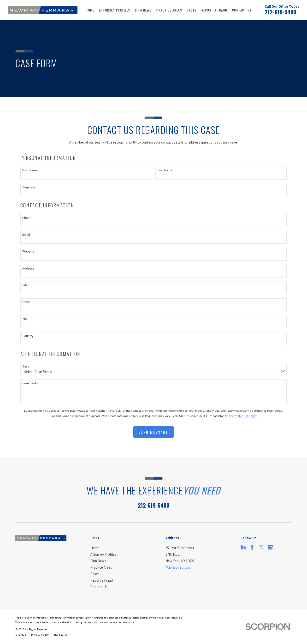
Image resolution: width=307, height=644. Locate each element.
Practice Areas (101, 567)
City (25, 285)
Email (26, 235)
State (26, 302)
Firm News (98, 561)
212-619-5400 (280, 12)
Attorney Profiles (103, 554)
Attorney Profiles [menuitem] (115, 10)
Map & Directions (178, 567)
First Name (30, 170)
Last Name (165, 170)
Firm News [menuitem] (143, 10)
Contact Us (99, 587)
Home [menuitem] (90, 10)
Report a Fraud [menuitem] (214, 10)
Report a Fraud (102, 580)
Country (28, 336)
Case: (26, 366)
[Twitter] (261, 547)
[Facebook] (252, 547)
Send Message (153, 432)
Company (29, 187)
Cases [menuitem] (192, 10)
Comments (30, 383)
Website (28, 251)
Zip (25, 319)
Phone (27, 218)
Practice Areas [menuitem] (169, 10)
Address (28, 268)
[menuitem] (21, 635)
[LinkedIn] (243, 547)
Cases (95, 574)
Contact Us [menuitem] (242, 10)
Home (95, 548)
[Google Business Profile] (270, 547)
